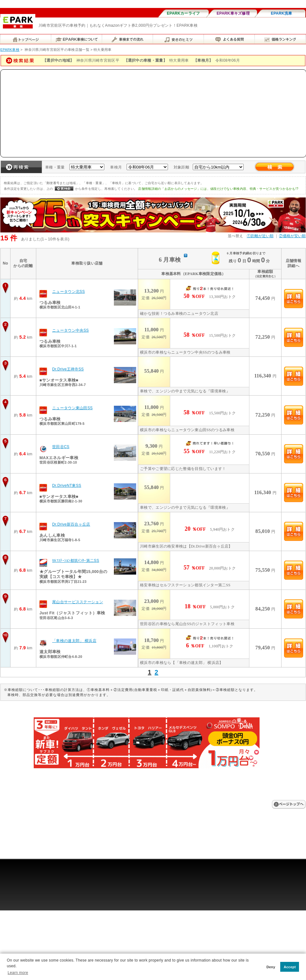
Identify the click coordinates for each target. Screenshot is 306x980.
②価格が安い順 (292, 236)
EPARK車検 (10, 50)
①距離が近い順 (260, 236)
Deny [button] (271, 967)
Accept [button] (290, 967)
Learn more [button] (18, 973)
